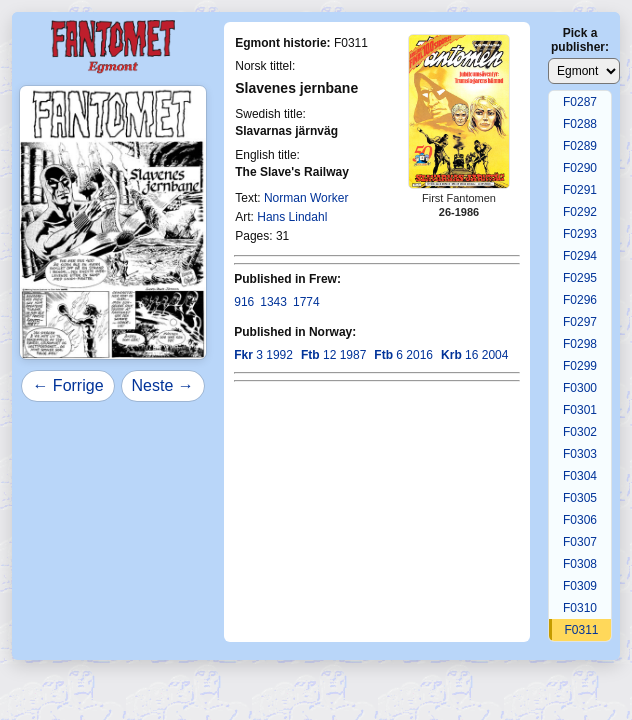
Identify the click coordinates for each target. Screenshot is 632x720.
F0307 (580, 542)
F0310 (580, 608)
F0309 (580, 586)
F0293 (580, 234)
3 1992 (263, 355)
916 (244, 302)
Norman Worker (306, 198)
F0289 (580, 146)
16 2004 (474, 355)
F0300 (580, 388)
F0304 (580, 476)
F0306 (580, 520)
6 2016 (403, 355)
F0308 (580, 564)
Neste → (163, 385)
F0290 (580, 168)
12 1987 (333, 355)
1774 (306, 302)
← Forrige (67, 385)
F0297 (580, 322)
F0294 (580, 256)
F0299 (580, 366)
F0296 (580, 300)
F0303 (580, 454)
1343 (273, 302)
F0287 (580, 102)
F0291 (580, 190)
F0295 (580, 278)
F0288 (580, 124)
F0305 (580, 498)
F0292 (580, 212)
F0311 (581, 630)
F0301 (580, 410)
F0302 (580, 432)
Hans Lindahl (292, 217)
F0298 (580, 344)
